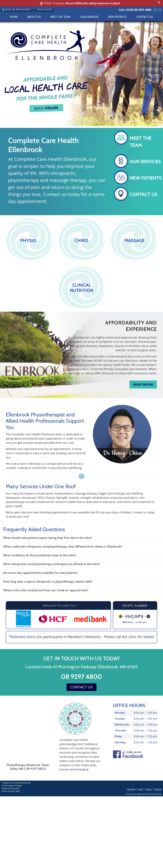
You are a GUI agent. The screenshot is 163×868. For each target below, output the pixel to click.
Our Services (89, 17)
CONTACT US (144, 194)
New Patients (117, 17)
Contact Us (145, 17)
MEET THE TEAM (141, 142)
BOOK (46, 108)
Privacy (149, 789)
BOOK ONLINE (143, 385)
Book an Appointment (17, 10)
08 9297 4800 (143, 10)
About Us (34, 17)
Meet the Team (60, 17)
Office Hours (44, 10)
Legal (140, 789)
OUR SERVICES (145, 162)
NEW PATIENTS (146, 178)
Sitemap (158, 789)
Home (14, 17)
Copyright (131, 789)
